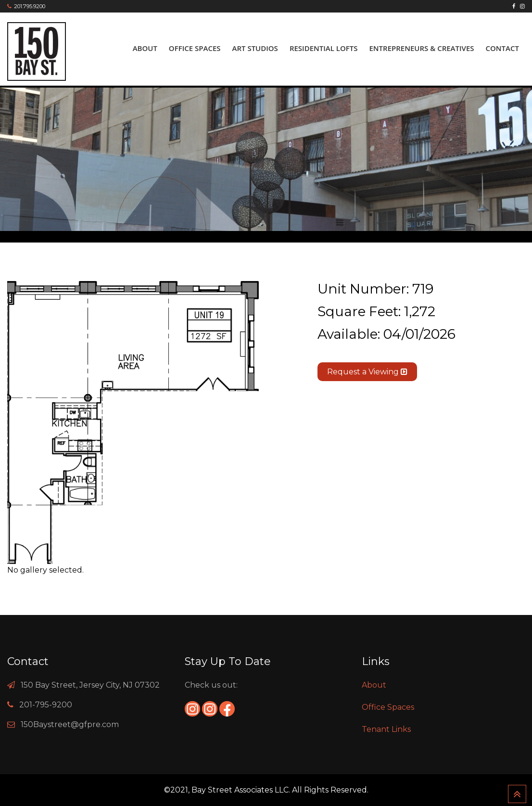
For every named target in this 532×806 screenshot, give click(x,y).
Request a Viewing (367, 372)
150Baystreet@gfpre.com (70, 724)
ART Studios (255, 48)
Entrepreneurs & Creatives (421, 48)
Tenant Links (386, 729)
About (145, 48)
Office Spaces (195, 48)
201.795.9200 (30, 6)
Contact (502, 48)
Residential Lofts (324, 48)
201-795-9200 (46, 705)
